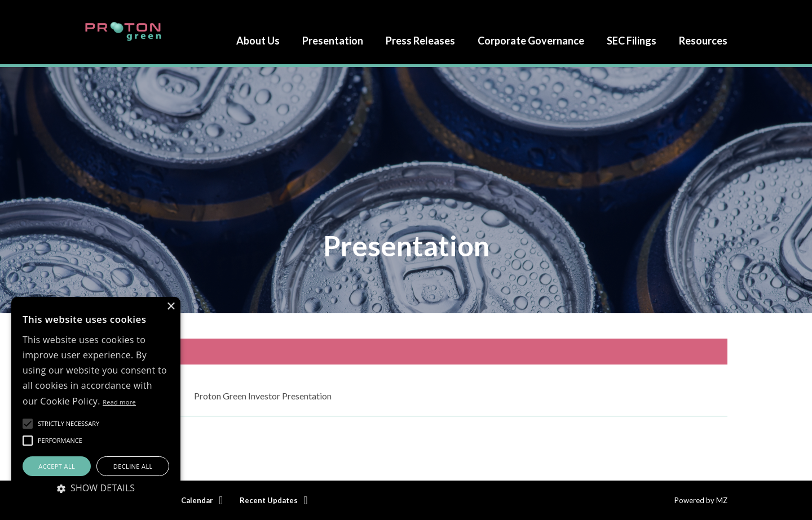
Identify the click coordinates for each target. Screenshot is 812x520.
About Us (258, 41)
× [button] (171, 307)
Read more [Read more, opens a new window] (119, 402)
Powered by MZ (701, 500)
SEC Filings (632, 41)
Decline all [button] (133, 466)
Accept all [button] (57, 466)
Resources (703, 41)
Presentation (333, 41)
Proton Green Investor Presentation (263, 396)
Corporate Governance (531, 41)
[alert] (96, 403)
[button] (69, 424)
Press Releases (420, 41)
